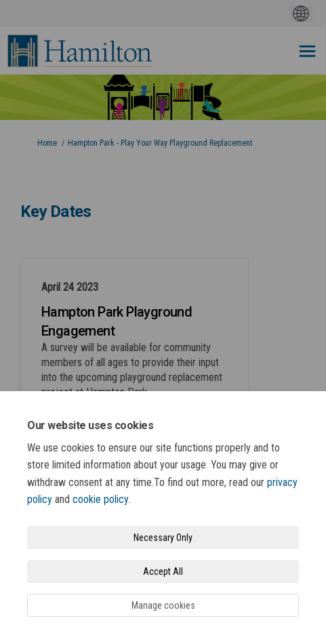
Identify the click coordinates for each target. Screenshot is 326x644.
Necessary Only (163, 538)
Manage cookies (163, 605)
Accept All (163, 571)
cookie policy (100, 499)
